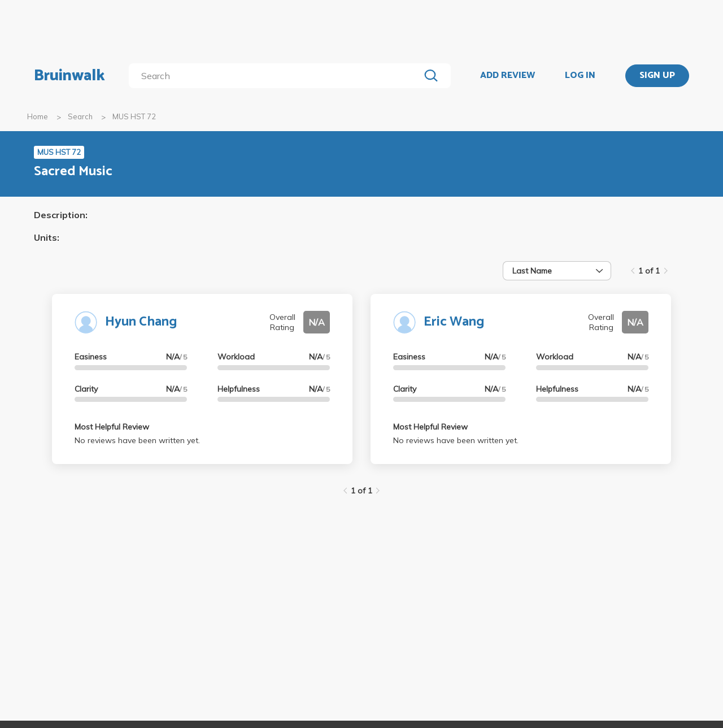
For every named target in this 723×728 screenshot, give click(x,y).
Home (38, 116)
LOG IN (580, 76)
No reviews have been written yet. (137, 440)
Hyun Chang (141, 322)
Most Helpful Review (112, 427)
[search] (276, 76)
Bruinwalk (69, 76)
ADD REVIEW (508, 76)
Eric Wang (454, 322)
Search (80, 116)
